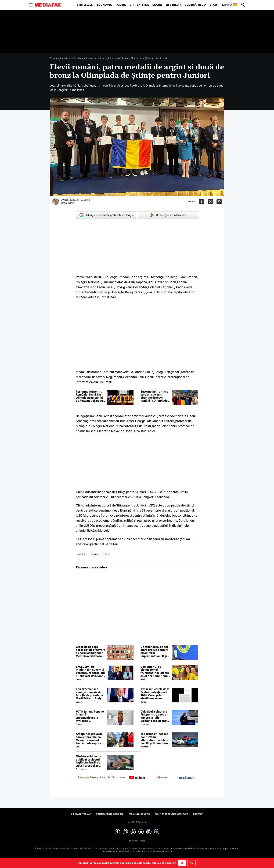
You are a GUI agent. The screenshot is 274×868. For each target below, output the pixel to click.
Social (157, 5)
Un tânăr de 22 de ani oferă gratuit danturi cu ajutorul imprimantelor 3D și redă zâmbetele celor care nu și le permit (154, 651)
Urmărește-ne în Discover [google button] (168, 215)
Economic (104, 5)
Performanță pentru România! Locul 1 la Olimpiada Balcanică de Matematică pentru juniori (91, 396)
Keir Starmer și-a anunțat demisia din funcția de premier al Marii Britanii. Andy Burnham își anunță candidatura (90, 694)
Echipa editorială (81, 814)
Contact (198, 814)
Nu (191, 863)
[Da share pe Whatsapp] (219, 202)
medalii (82, 554)
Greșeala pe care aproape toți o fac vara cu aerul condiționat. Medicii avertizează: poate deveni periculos (91, 651)
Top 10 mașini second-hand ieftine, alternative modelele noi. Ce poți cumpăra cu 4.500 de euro (155, 739)
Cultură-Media (195, 5)
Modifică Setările (137, 822)
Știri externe (139, 5)
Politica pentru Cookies (110, 814)
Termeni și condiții (139, 814)
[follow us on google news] (88, 778)
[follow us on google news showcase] (113, 778)
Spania (227, 5)
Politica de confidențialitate (171, 814)
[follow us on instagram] (161, 778)
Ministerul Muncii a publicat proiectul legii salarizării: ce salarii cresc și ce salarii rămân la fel (89, 761)
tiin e (106, 554)
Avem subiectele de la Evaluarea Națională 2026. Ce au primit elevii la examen (155, 694)
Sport (214, 5)
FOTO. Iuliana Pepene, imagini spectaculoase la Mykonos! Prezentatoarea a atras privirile (90, 716)
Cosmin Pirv (68, 203)
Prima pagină (57, 58)
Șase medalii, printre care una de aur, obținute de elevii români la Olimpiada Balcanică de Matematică (154, 396)
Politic (121, 5)
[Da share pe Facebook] (202, 202)
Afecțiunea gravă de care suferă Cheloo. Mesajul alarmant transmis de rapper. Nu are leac (89, 739)
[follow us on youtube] (137, 778)
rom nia (95, 554)
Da (182, 863)
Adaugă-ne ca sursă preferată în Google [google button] (106, 215)
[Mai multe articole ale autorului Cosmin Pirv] (56, 202)
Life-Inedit (173, 5)
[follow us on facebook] (186, 778)
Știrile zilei (85, 5)
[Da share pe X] (210, 202)
